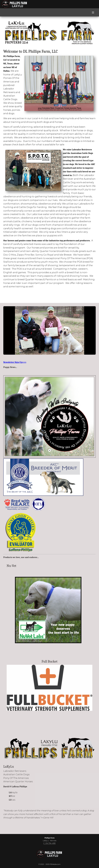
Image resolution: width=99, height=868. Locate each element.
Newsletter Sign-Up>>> (15, 362)
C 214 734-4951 (49, 843)
